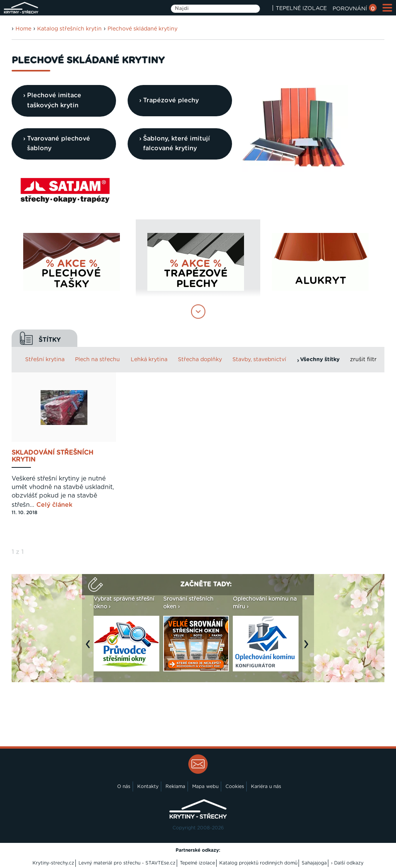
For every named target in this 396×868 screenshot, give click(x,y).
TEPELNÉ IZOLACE (301, 8)
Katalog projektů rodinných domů (258, 863)
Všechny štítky (320, 360)
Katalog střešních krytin (69, 29)
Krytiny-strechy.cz (53, 863)
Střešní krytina (45, 360)
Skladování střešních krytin (52, 456)
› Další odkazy (347, 863)
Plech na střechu (97, 360)
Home (23, 29)
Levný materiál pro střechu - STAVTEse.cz (127, 863)
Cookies (235, 786)
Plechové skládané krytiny (143, 29)
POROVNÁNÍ (355, 9)
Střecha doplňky (200, 360)
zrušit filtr (363, 360)
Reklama (175, 786)
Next (308, 648)
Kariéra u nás (266, 786)
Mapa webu (205, 786)
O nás (124, 786)
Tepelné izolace (197, 863)
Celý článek (54, 505)
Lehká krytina (149, 360)
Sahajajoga (314, 863)
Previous (90, 648)
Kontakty (148, 786)
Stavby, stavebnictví (259, 360)
